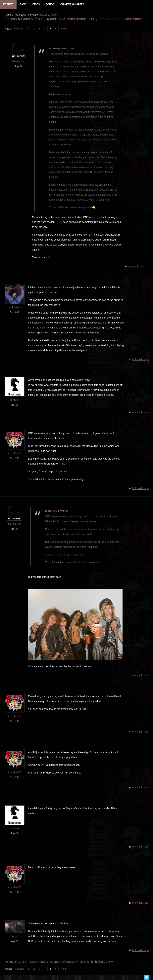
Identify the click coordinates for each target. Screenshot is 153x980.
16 (21, 67)
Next (63, 29)
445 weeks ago (136, 267)
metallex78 (14, 453)
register (43, 15)
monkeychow (14, 307)
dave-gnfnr (18, 62)
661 (17, 312)
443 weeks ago (140, 847)
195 (17, 458)
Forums (10, 19)
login (54, 15)
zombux (14, 400)
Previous (19, 29)
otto (14, 937)
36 (17, 405)
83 (17, 942)
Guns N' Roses (33, 19)
